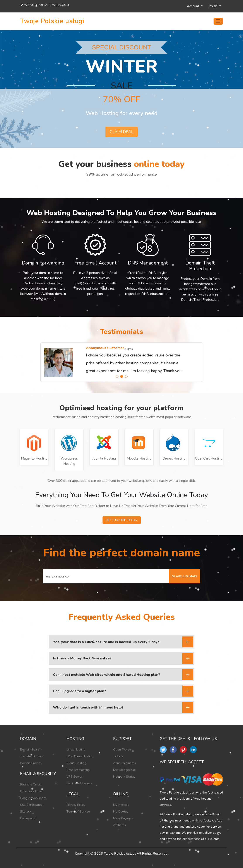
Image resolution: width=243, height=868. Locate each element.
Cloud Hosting (76, 763)
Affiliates (120, 825)
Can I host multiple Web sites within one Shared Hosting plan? (107, 675)
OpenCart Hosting (209, 458)
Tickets (118, 756)
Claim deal (121, 132)
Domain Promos (31, 763)
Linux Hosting (76, 750)
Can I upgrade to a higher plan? (80, 691)
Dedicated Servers (79, 783)
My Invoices (121, 805)
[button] (117, 376)
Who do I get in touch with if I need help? (88, 707)
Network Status (124, 777)
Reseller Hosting (78, 770)
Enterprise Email (31, 791)
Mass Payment (123, 818)
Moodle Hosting (139, 458)
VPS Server (74, 777)
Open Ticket (122, 750)
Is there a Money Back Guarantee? (82, 658)
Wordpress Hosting (69, 461)
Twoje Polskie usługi (52, 21)
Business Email (30, 784)
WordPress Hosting (80, 756)
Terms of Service (78, 812)
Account (193, 6)
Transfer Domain (32, 756)
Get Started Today (122, 520)
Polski (214, 6)
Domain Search (31, 750)
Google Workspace (33, 798)
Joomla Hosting (104, 458)
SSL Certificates (31, 805)
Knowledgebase (124, 770)
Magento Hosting (34, 458)
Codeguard (28, 818)
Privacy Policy (76, 805)
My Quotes (121, 812)
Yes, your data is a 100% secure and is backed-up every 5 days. (107, 642)
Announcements (125, 763)
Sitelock (26, 812)
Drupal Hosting (174, 458)
